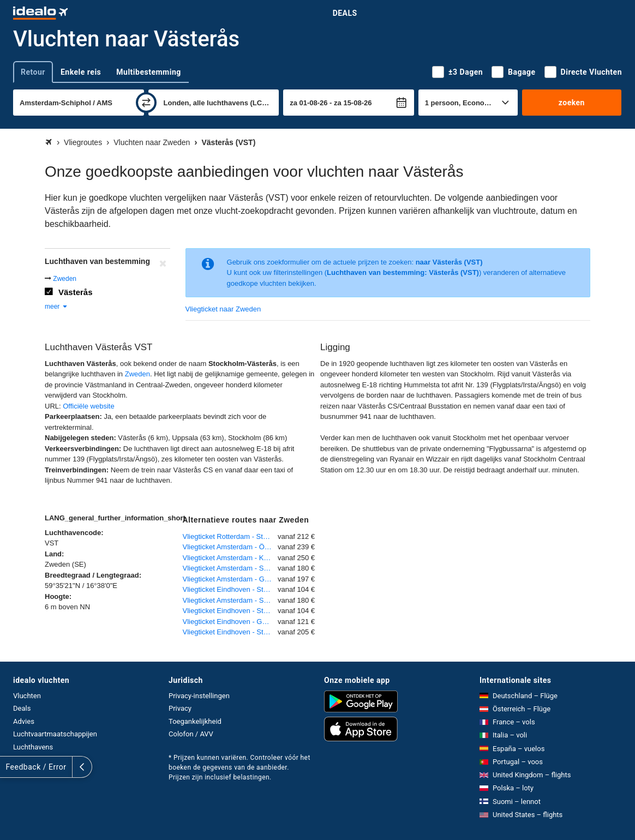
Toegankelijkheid (195, 721)
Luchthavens (33, 747)
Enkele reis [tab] (81, 72)
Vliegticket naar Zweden (223, 309)
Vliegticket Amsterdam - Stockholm (230, 568)
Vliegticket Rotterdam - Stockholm (230, 536)
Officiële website (88, 406)
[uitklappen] (10, 767)
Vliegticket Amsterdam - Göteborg (230, 579)
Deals (345, 13)
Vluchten (27, 696)
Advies (24, 721)
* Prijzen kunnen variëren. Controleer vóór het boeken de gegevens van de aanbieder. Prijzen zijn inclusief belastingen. (239, 767)
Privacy (180, 708)
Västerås (76, 292)
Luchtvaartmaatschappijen (55, 734)
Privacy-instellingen (199, 696)
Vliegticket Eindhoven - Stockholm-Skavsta (230, 632)
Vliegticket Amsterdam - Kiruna (230, 558)
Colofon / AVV (191, 734)
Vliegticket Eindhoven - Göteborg (230, 622)
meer (56, 307)
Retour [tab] (33, 72)
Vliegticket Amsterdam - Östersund (230, 547)
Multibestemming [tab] (148, 72)
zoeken (572, 103)
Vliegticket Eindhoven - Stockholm (230, 589)
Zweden (65, 279)
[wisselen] (146, 103)
